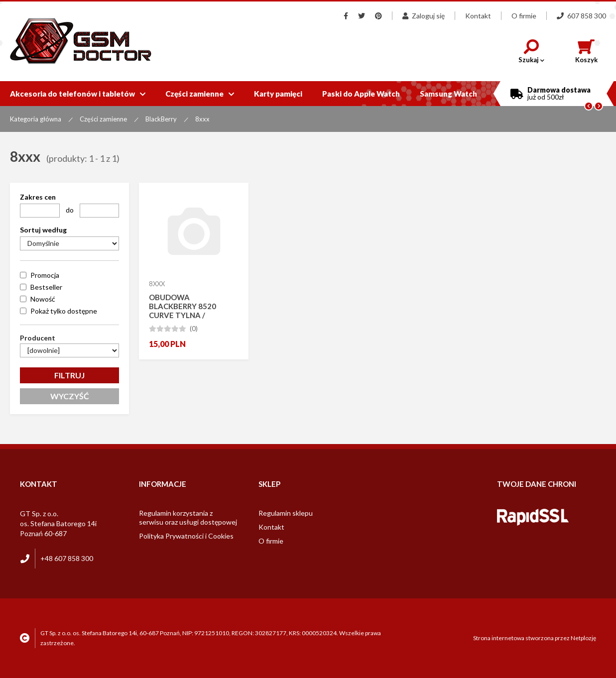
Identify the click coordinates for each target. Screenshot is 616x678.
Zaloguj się (424, 16)
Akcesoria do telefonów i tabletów (78, 94)
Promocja (45, 275)
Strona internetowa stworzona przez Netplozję (535, 638)
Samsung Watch (448, 94)
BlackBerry (161, 119)
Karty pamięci (278, 94)
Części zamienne (200, 94)
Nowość (43, 299)
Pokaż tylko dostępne (64, 311)
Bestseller (46, 287)
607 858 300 (581, 16)
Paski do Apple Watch (361, 94)
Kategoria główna (36, 119)
